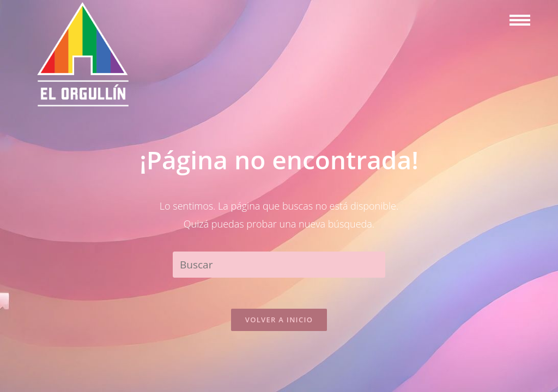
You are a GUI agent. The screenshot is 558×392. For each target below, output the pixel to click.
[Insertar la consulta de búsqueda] (279, 265)
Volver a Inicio (279, 321)
